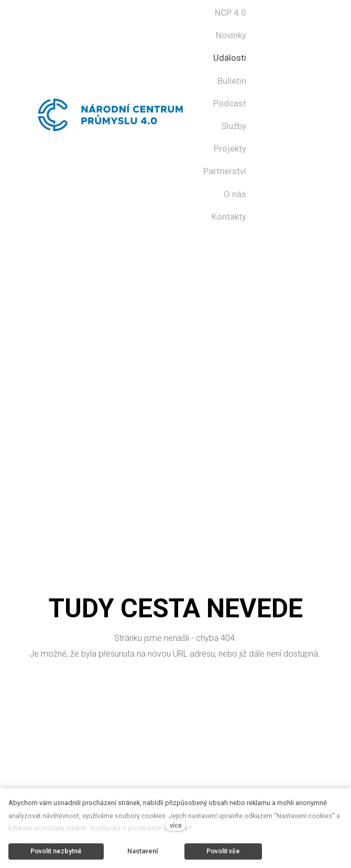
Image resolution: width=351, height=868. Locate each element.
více (176, 825)
